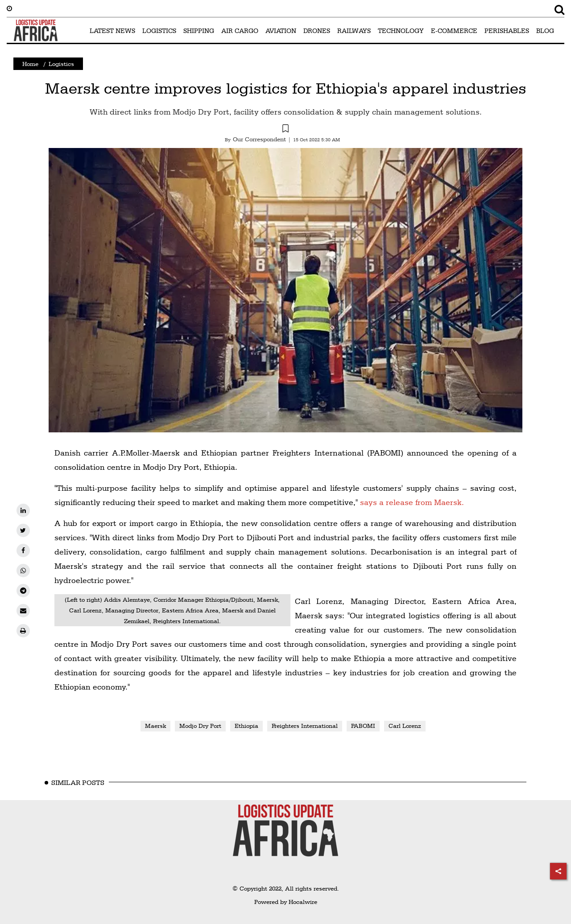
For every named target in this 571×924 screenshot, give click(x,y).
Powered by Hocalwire (286, 902)
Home (30, 64)
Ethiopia (246, 726)
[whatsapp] (23, 571)
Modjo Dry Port (200, 726)
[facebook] (23, 550)
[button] (285, 130)
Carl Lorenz (405, 726)
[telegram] (23, 591)
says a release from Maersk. (412, 502)
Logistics (61, 64)
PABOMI (363, 726)
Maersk (155, 726)
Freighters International (305, 726)
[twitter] (23, 530)
